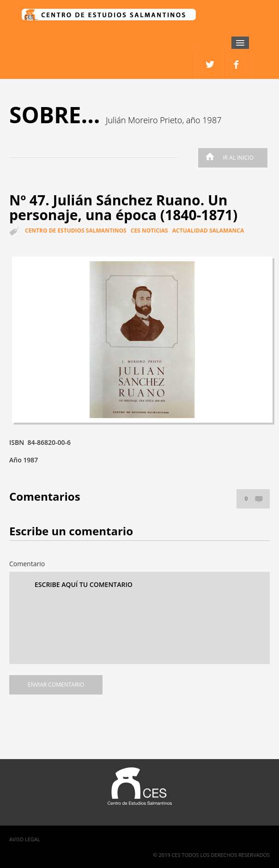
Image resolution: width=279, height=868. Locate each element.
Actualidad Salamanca (208, 230)
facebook (209, 65)
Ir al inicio (227, 158)
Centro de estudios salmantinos (76, 230)
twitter (237, 65)
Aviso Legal (25, 839)
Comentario (27, 564)
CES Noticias (149, 230)
